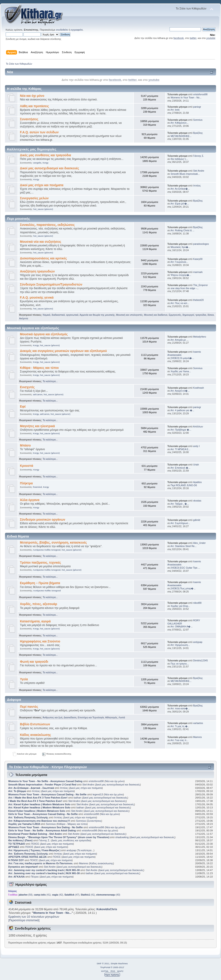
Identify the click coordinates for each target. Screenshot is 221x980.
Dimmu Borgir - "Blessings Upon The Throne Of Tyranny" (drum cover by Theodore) (59, 837)
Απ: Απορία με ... (180, 340)
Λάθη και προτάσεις (35, 106)
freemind (38, 487)
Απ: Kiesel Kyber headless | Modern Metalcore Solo (40, 804)
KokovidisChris (107, 909)
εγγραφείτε (77, 30)
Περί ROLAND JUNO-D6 (184, 485)
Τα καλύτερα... (50, 381)
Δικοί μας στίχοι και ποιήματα (42, 185)
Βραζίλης (198, 133)
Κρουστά (27, 466)
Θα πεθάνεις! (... (179, 159)
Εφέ (23, 407)
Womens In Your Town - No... (186, 98)
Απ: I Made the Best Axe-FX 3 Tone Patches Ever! (38, 798)
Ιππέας (197, 186)
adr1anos (38, 394)
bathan (77, 798)
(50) (25, 895)
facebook (179, 38)
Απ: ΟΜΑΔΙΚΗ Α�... (182, 626)
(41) (42, 895)
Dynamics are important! (23, 867)
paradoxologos (201, 244)
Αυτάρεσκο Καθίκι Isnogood (47, 550)
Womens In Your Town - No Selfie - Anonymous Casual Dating (45, 781)
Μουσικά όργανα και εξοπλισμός (44, 334)
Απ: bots (175, 110)
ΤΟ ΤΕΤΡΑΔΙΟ (17, 844)
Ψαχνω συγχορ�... (181, 275)
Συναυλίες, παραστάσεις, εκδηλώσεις (47, 225)
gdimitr (197, 520)
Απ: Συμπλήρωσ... (180, 523)
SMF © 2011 (103, 963)
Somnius (198, 120)
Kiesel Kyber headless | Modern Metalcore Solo (37, 811)
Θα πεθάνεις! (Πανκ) (21, 840)
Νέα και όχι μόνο (32, 96)
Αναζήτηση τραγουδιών (37, 271)
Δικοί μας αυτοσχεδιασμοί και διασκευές (50, 168)
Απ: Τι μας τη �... (180, 726)
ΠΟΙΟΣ (35, 844)
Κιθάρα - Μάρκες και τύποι (39, 368)
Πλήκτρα (26, 483)
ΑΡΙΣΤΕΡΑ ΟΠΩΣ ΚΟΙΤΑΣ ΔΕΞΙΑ (28, 857)
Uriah (196, 465)
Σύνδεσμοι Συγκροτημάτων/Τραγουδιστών (51, 285)
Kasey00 (198, 259)
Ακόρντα (24, 318)
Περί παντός (29, 707)
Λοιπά (122, 717)
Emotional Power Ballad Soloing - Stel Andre (35, 834)
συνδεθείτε (62, 30)
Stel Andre (199, 171)
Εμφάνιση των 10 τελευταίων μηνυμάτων (34, 917)
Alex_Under (199, 543)
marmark (198, 272)
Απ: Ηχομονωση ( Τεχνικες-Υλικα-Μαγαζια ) (34, 850)
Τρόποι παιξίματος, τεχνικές (41, 563)
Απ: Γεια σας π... (179, 740)
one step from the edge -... (184, 288)
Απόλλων (198, 426)
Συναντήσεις (29, 119)
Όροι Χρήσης (112, 975)
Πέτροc (35, 877)
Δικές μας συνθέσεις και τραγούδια (46, 155)
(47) (72, 895)
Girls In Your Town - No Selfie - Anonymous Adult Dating (42, 830)
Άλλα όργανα (30, 500)
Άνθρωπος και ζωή (53, 717)
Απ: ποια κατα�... (180, 708)
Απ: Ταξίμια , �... (180, 504)
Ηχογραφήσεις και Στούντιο (40, 641)
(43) (108, 895)
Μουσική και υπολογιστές (129, 315)
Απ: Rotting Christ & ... (182, 230)
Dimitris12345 (201, 660)
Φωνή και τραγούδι (34, 662)
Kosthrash (199, 388)
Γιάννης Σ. (199, 156)
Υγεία (24, 679)
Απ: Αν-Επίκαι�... (180, 189)
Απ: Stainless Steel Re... (184, 546)
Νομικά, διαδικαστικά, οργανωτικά (61, 315)
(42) (58, 895)
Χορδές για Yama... (181, 371)
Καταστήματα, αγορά (35, 621)
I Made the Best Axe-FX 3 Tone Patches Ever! (35, 801)
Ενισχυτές (27, 387)
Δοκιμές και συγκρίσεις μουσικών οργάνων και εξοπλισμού (63, 351)
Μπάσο (25, 446)
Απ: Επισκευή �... (180, 468)
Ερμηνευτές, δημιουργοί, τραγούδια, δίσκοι (191, 315)
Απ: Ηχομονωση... (180, 645)
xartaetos (198, 723)
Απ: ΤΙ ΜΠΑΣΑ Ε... (180, 449)
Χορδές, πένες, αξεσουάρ (39, 604)
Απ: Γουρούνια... (179, 262)
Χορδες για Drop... (180, 606)
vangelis (37, 163)
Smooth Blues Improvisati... (185, 174)
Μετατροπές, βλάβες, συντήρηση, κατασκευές (54, 543)
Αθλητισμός (111, 717)
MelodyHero (200, 337)
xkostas (197, 501)
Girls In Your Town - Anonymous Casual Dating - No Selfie (43, 814)
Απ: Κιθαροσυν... (180, 123)
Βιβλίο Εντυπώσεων (35, 724)
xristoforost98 (200, 94)
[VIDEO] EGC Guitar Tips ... (185, 568)
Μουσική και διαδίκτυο (156, 315)
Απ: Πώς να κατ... (180, 303)
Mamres (198, 737)
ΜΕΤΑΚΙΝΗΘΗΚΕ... (181, 136)
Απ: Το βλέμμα (17, 791)
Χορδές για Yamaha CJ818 (24, 824)
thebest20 (199, 300)
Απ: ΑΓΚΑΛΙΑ (17, 877)
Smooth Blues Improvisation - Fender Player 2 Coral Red (42, 785)
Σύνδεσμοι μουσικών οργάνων (43, 520)
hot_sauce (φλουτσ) (43, 209)
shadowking (122, 837)
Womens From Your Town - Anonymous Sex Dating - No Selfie (46, 827)
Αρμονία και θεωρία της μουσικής (97, 315)
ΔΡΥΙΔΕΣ (14, 847)
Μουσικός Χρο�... (180, 247)
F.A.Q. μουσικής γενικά (37, 298)
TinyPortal (105, 967)
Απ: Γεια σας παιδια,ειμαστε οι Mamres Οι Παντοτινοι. (41, 863)
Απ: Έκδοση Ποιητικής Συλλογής (28, 817)
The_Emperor (201, 285)
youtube (211, 38)
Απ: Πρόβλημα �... (181, 430)
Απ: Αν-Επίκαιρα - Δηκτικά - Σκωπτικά (32, 788)
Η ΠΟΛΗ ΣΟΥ (16, 860)
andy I (197, 446)
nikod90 (197, 603)
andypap (198, 642)
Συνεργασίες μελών (34, 198)
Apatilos (198, 482)
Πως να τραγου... (180, 664)
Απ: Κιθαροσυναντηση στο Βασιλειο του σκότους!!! (39, 821)
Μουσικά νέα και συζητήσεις (41, 242)
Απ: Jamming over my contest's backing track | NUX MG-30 (44, 870)
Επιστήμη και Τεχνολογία (91, 717)
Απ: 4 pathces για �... (182, 410)
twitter (193, 38)
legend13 (98, 794)
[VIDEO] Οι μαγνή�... (182, 358)
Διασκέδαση (70, 717)
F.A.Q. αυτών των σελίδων (39, 132)
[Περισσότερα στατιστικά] (24, 920)
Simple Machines (119, 963)
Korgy (46, 163)
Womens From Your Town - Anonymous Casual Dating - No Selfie (47, 794)
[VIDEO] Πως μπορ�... (183, 588)
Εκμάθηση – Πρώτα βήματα (40, 583)
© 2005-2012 (117, 967)
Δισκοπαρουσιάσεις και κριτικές (44, 258)
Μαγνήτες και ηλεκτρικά (38, 426)
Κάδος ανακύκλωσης (36, 735)
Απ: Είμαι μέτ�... (180, 204)
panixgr (197, 107)
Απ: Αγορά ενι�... (180, 391)
